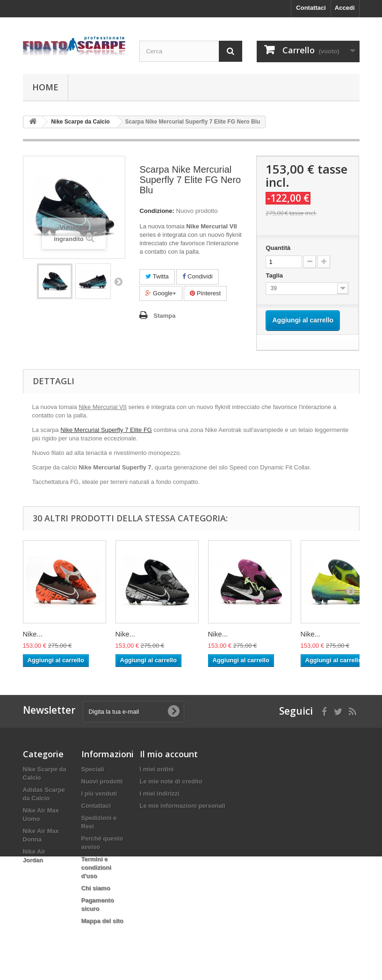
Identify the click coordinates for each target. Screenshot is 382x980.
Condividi (197, 276)
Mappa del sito (102, 921)
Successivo (118, 281)
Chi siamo (96, 888)
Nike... (33, 634)
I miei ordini (157, 769)
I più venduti (99, 794)
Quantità (278, 248)
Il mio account (169, 754)
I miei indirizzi (160, 794)
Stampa (164, 316)
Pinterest (205, 293)
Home (45, 87)
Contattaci (311, 8)
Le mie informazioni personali (183, 806)
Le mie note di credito (171, 781)
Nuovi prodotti (102, 781)
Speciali (93, 769)
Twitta (157, 276)
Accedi (345, 8)
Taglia (275, 275)
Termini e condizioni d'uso (96, 867)
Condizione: (157, 211)
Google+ (161, 293)
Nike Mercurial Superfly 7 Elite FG (106, 430)
